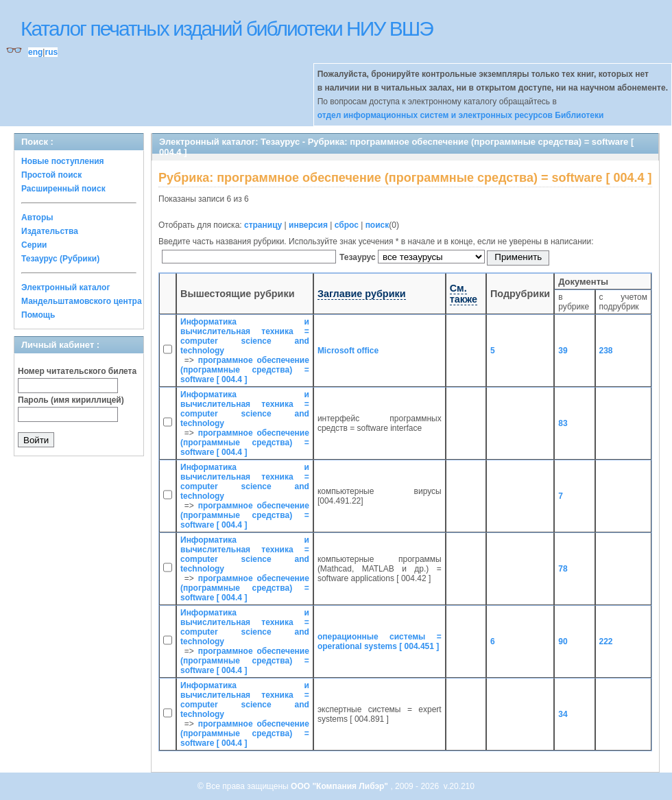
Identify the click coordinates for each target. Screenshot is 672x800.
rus (51, 52)
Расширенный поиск (63, 189)
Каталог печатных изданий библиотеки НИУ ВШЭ (227, 28)
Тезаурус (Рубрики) (60, 259)
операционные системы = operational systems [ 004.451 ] (380, 642)
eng (35, 52)
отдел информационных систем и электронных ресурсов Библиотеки (461, 115)
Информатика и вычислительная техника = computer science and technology (245, 336)
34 (563, 714)
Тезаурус (359, 257)
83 (563, 423)
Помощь (38, 315)
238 (606, 351)
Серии (34, 245)
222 (606, 642)
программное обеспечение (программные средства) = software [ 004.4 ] (245, 370)
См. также (464, 294)
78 (563, 569)
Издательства (50, 231)
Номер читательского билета (77, 371)
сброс (347, 225)
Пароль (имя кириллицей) (71, 400)
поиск (377, 225)
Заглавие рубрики (362, 294)
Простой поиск (51, 175)
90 (563, 642)
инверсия (308, 225)
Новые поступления (63, 161)
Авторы (37, 217)
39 (563, 351)
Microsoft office (348, 351)
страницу (263, 225)
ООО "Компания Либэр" (340, 786)
